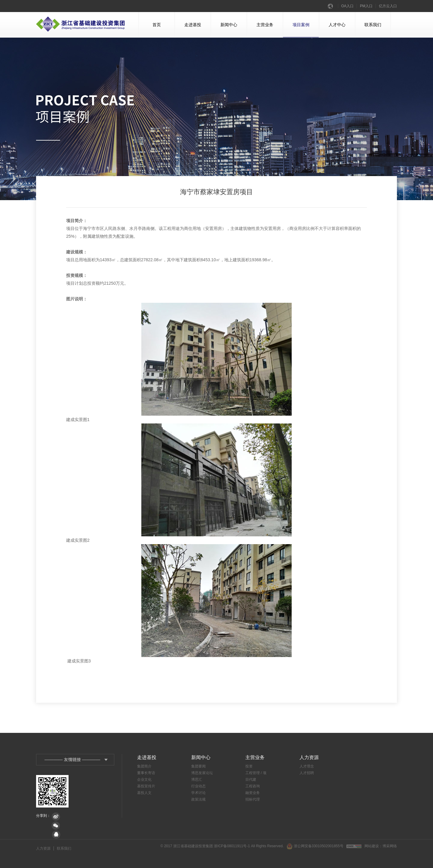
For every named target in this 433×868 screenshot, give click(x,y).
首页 (150, 30)
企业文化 (144, 780)
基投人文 (144, 793)
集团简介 (144, 766)
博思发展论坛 (202, 773)
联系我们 (368, 30)
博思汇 (197, 780)
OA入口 (347, 6)
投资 (249, 766)
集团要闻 (198, 766)
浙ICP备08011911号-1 (232, 846)
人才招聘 (307, 773)
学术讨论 (198, 793)
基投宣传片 (146, 786)
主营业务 (260, 30)
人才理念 (307, 766)
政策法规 (198, 799)
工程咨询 (253, 786)
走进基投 (188, 30)
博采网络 (390, 846)
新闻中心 (224, 30)
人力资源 (43, 848)
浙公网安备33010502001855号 (315, 846)
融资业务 (253, 793)
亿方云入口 (388, 6)
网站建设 (372, 846)
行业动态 (198, 786)
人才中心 (332, 30)
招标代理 (253, 799)
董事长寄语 (146, 773)
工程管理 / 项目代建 (256, 776)
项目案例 (301, 30)
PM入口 (366, 6)
